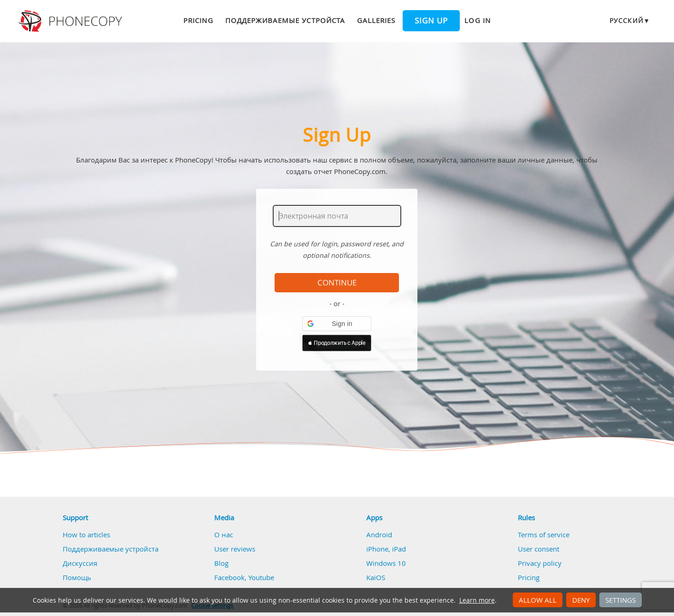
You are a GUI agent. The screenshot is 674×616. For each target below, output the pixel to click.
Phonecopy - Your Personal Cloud (72, 21)
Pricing (198, 20)
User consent (539, 549)
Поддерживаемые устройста (285, 20)
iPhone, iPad (386, 549)
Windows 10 (386, 563)
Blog (221, 563)
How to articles (86, 535)
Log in (477, 20)
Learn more (477, 600)
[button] (337, 324)
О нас (224, 535)
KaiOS (376, 577)
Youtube (261, 577)
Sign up (431, 21)
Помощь (77, 577)
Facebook (229, 577)
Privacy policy (540, 563)
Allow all (538, 600)
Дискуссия (80, 563)
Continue (337, 283)
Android (379, 535)
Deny (581, 600)
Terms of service (544, 535)
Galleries (376, 20)
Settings (621, 600)
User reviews (235, 549)
